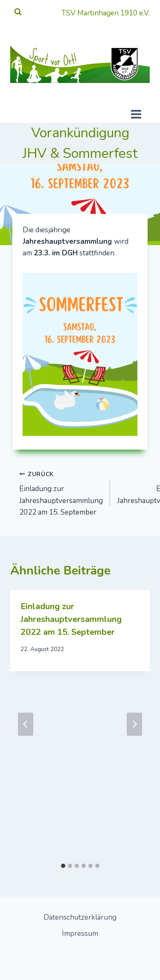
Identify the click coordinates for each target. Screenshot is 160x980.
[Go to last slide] (26, 724)
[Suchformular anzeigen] (18, 12)
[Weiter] (134, 724)
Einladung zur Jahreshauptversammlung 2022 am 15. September (61, 493)
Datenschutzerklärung (80, 917)
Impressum (80, 934)
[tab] (63, 866)
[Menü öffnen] (145, 115)
